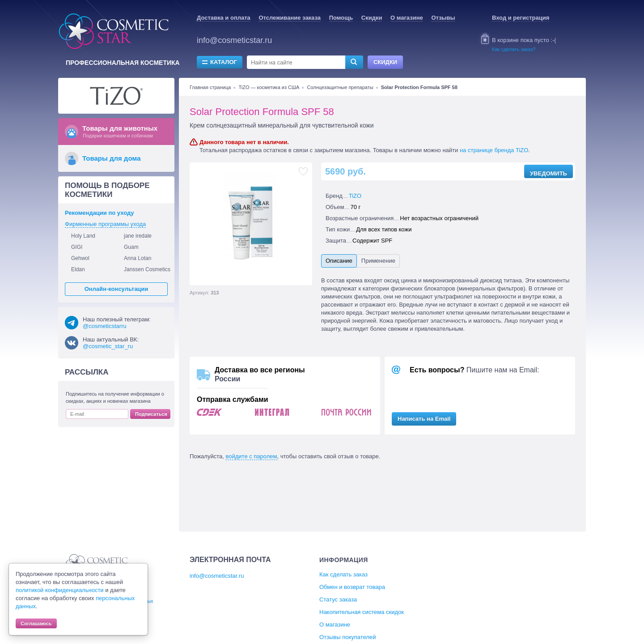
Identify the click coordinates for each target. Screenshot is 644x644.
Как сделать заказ (343, 574)
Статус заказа (338, 599)
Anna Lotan (138, 258)
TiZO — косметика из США (269, 87)
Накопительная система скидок (362, 612)
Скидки (372, 18)
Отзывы (443, 18)
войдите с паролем (251, 456)
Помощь (341, 18)
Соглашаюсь (36, 623)
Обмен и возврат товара (352, 587)
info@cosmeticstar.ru (234, 40)
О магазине (407, 18)
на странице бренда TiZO (494, 150)
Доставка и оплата (224, 18)
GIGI (77, 247)
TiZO (355, 196)
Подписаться (151, 414)
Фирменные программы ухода (105, 224)
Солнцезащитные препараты (340, 87)
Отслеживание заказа (290, 18)
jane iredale (138, 236)
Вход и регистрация (521, 18)
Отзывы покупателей (348, 637)
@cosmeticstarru (105, 326)
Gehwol (80, 258)
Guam (131, 247)
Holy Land (83, 236)
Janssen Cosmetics (147, 269)
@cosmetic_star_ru (108, 346)
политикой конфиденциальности (60, 590)
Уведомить (549, 173)
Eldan (78, 269)
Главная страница (210, 87)
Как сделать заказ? (514, 49)
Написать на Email (424, 419)
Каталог (224, 62)
